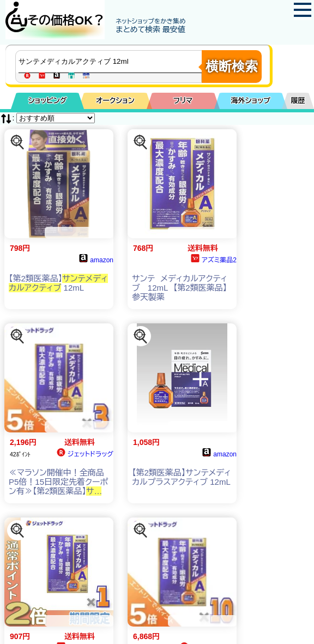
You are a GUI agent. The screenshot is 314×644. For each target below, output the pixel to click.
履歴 (298, 101)
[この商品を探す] (17, 142)
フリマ (183, 101)
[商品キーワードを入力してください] (111, 62)
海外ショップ (251, 101)
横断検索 (232, 66)
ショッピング (48, 101)
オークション (115, 101)
